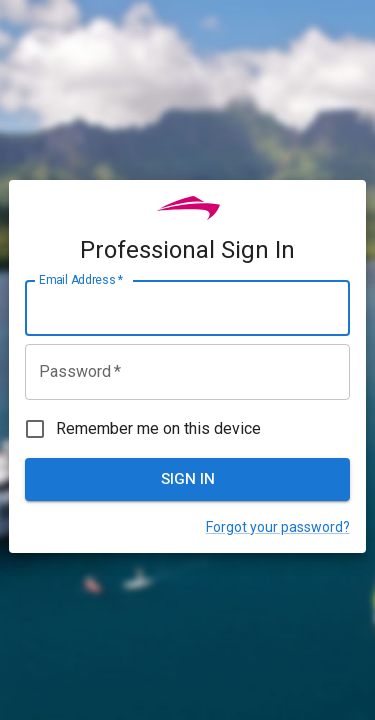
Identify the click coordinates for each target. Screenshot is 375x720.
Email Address (81, 280)
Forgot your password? (278, 527)
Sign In (188, 479)
